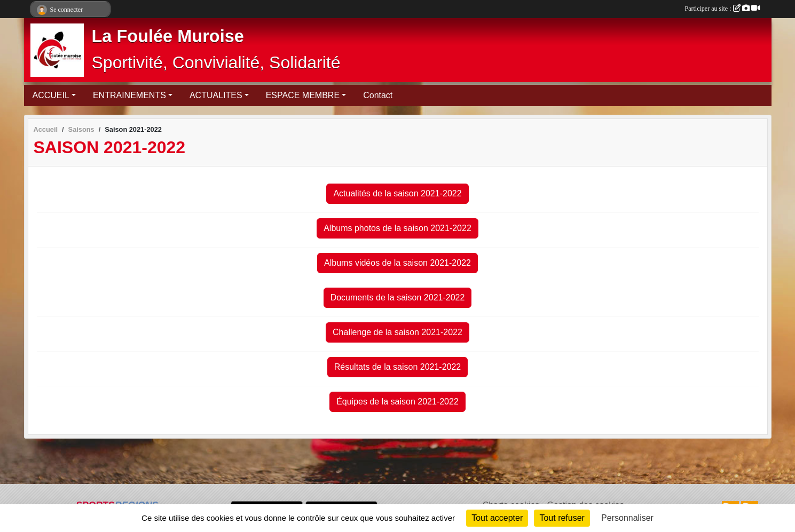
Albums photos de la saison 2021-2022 (397, 228)
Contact (378, 95)
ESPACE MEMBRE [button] (303, 95)
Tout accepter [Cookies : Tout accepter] (497, 518)
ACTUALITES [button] (216, 95)
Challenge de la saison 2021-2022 (397, 332)
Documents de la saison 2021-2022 (398, 297)
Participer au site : (722, 9)
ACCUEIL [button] (51, 95)
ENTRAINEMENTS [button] (129, 95)
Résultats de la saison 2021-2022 (398, 367)
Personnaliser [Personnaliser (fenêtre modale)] (627, 518)
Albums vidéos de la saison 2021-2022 (397, 263)
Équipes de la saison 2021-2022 (397, 402)
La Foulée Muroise (168, 36)
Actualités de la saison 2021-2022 (397, 193)
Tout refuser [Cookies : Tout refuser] (562, 518)
